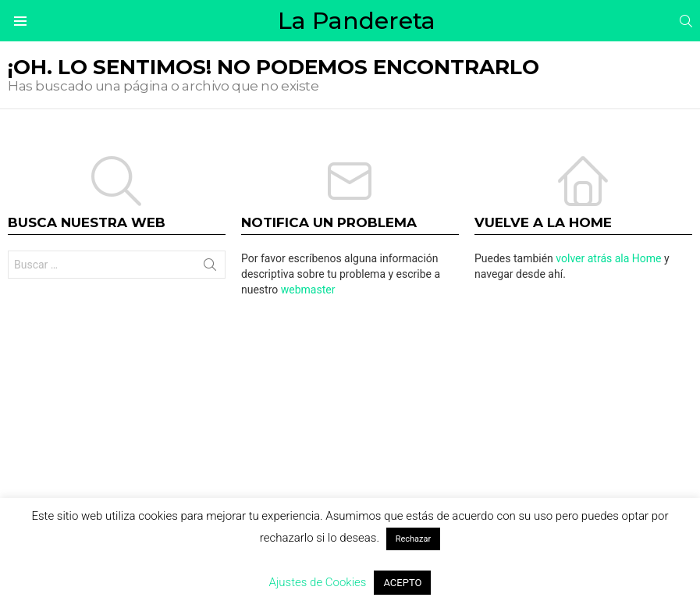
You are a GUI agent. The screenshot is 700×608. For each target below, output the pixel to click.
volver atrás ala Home (608, 258)
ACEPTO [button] (402, 583)
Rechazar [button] (414, 539)
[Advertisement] (350, 430)
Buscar (210, 268)
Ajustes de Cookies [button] (318, 582)
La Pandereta (357, 21)
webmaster (308, 290)
